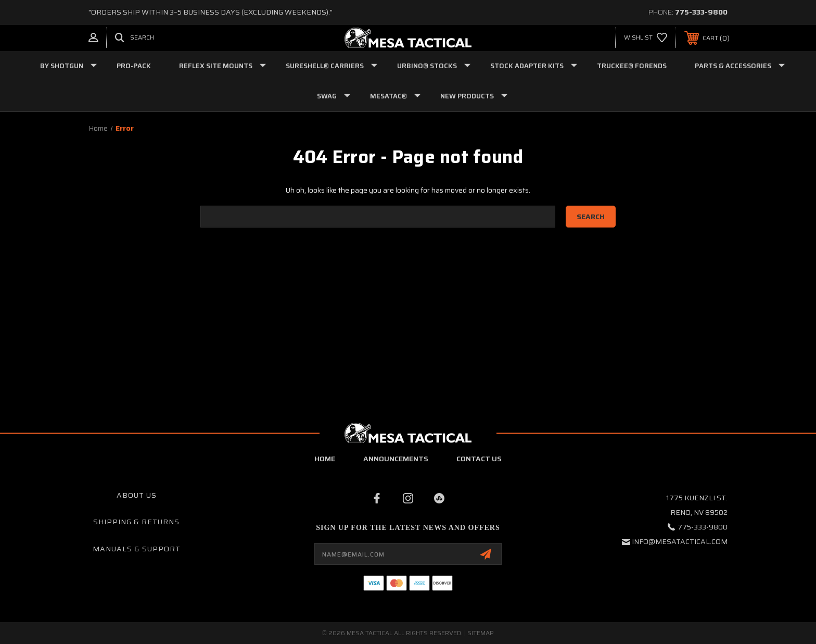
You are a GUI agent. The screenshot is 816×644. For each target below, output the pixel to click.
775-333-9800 (701, 12)
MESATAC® (395, 96)
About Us (137, 495)
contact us (479, 459)
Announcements (396, 459)
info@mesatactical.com (680, 541)
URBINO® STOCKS (434, 66)
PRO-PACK (134, 66)
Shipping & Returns (136, 522)
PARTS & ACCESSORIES (740, 66)
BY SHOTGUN (68, 66)
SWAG (334, 96)
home (325, 459)
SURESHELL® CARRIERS (331, 66)
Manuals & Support (137, 549)
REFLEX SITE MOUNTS (222, 66)
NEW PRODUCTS (474, 96)
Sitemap (481, 633)
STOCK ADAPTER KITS (534, 66)
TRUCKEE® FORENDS (632, 66)
